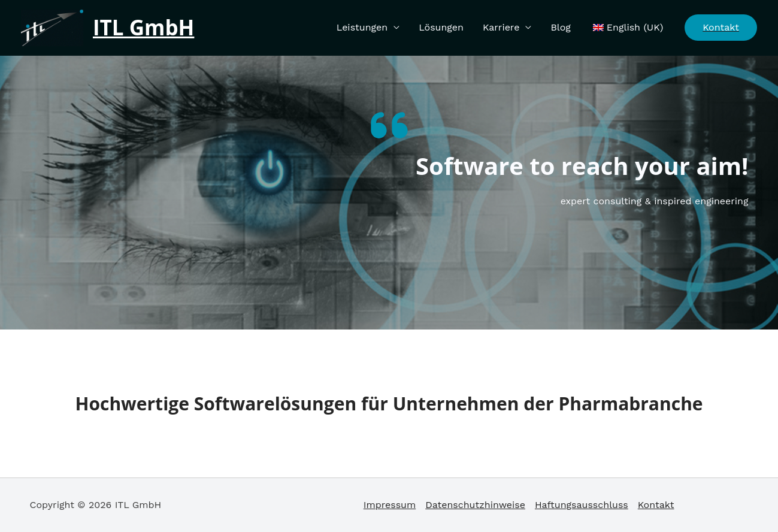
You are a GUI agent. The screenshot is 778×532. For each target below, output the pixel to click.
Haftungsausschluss (582, 505)
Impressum (390, 505)
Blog (560, 27)
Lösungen (441, 27)
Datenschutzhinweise (475, 505)
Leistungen (362, 27)
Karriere (501, 27)
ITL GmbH (143, 27)
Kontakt (656, 505)
